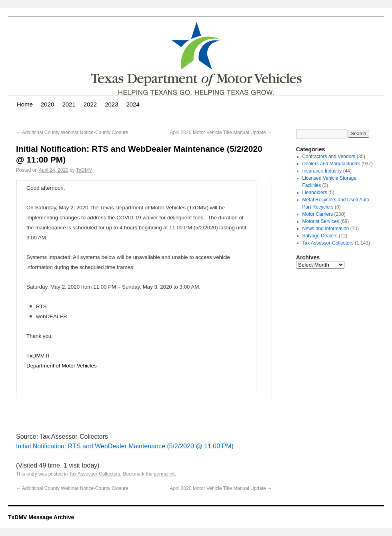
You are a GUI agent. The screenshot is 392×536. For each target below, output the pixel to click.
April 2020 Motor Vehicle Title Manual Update (221, 132)
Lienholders (315, 193)
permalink (164, 474)
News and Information (326, 229)
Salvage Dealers (320, 236)
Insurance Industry (322, 171)
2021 (69, 104)
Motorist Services (321, 221)
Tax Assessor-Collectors (95, 474)
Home (25, 104)
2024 (133, 104)
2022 (90, 104)
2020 (47, 104)
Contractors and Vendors (329, 157)
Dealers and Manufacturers (331, 164)
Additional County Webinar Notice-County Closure (72, 132)
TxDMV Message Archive (41, 517)
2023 (111, 104)
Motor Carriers (318, 214)
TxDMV (84, 170)
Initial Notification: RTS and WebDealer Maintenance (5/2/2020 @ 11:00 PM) (125, 446)
